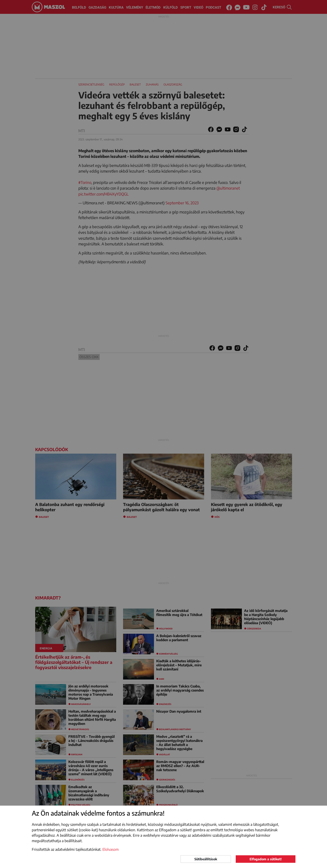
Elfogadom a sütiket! (266, 859)
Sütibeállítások (206, 859)
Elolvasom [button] (111, 849)
